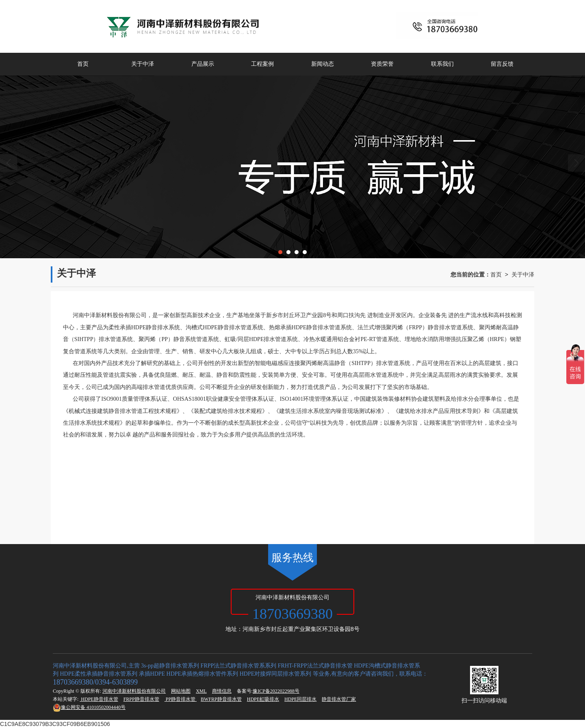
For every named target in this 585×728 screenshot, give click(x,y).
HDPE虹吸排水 (263, 699)
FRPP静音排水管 (141, 699)
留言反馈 (502, 64)
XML (201, 691)
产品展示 (203, 64)
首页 (83, 64)
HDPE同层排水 (300, 699)
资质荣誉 (382, 64)
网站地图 (181, 691)
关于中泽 (143, 64)
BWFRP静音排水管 (221, 699)
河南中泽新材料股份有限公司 (134, 691)
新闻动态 (323, 64)
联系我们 (442, 64)
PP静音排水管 (181, 699)
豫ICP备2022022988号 (276, 691)
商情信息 (222, 691)
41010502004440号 (89, 707)
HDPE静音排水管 (99, 699)
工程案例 (262, 64)
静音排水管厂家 (339, 699)
